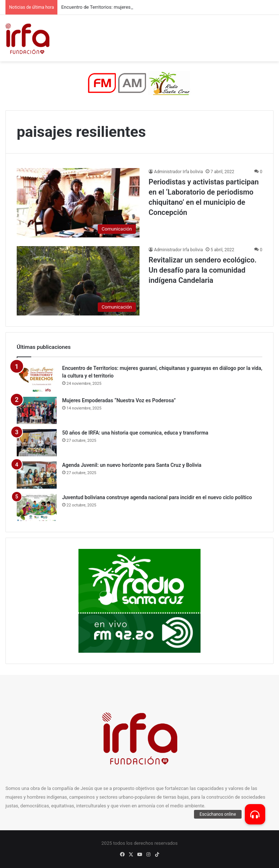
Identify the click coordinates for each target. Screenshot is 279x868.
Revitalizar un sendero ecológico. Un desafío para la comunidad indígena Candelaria (203, 270)
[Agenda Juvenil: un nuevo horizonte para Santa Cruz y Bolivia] (37, 475)
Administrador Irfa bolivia (178, 172)
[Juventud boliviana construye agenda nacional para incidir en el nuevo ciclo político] (37, 507)
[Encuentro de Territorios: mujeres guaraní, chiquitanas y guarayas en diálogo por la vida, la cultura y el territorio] (37, 378)
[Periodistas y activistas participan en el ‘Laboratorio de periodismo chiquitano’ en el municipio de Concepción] (78, 203)
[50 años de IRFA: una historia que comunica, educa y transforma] (37, 443)
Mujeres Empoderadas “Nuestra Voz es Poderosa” (119, 400)
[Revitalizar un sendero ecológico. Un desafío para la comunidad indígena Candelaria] (78, 281)
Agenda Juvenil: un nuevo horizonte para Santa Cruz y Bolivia (132, 465)
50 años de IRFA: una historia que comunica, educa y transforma (135, 433)
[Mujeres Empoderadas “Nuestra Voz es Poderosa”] (37, 410)
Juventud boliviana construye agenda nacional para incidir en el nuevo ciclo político (157, 497)
